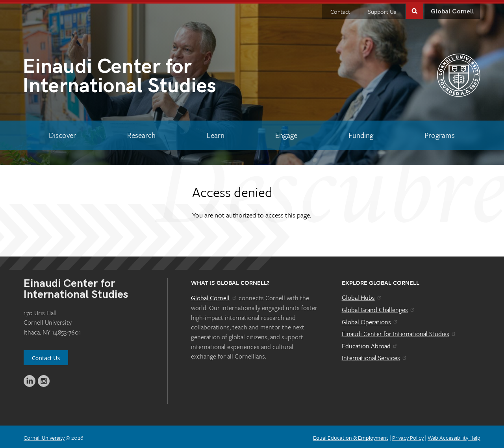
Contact (340, 9)
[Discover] (63, 133)
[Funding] (361, 133)
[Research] (142, 133)
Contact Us (46, 356)
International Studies (137, 76)
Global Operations (370, 320)
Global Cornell (452, 10)
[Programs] (439, 133)
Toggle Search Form (415, 8)
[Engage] (286, 133)
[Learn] (215, 133)
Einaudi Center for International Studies (399, 332)
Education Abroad (370, 344)
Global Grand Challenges (379, 308)
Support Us (382, 9)
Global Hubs (362, 296)
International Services (375, 356)
